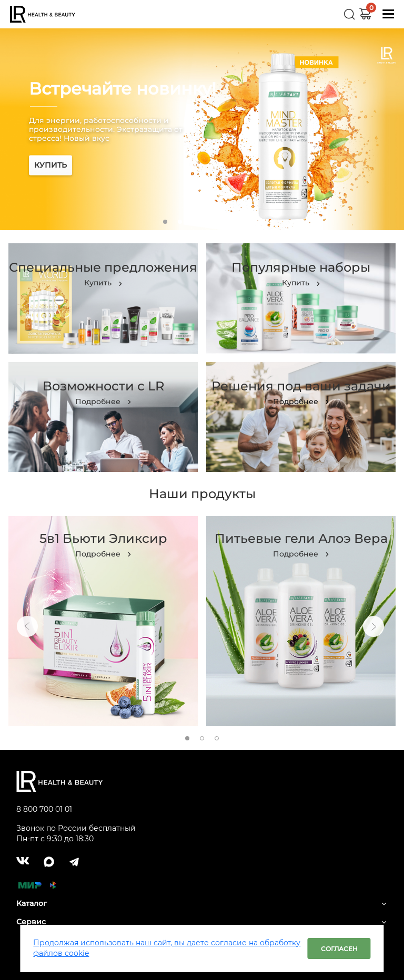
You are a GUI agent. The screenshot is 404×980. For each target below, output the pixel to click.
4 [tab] (209, 222)
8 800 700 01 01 (44, 809)
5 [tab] (224, 222)
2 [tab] (180, 222)
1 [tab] (165, 222)
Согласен (339, 949)
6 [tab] (239, 222)
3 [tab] (195, 222)
